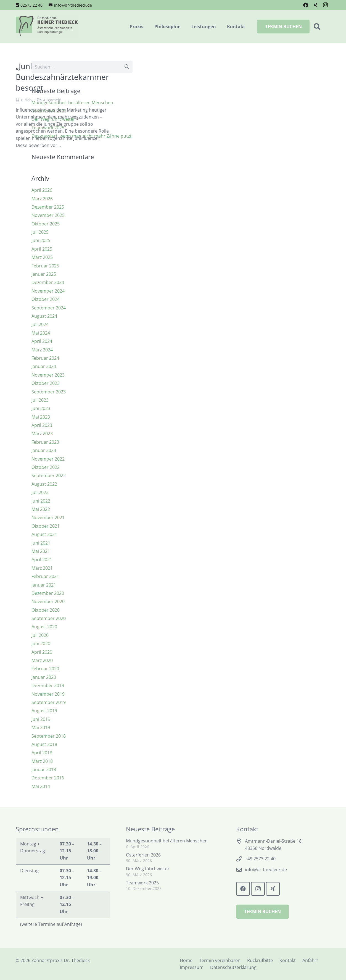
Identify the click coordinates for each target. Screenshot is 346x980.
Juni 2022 (41, 501)
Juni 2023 (41, 408)
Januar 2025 (44, 274)
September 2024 (49, 308)
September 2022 (49, 475)
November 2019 (48, 694)
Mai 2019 (41, 727)
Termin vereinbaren (220, 960)
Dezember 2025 (48, 207)
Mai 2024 (41, 333)
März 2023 (42, 433)
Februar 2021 (45, 576)
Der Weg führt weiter (148, 869)
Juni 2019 (41, 719)
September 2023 (49, 392)
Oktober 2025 (46, 224)
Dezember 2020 (48, 593)
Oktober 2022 (46, 467)
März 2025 (42, 257)
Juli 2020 (40, 635)
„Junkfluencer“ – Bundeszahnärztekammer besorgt (62, 77)
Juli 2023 (40, 400)
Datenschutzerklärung (233, 967)
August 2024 (44, 316)
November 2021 (48, 517)
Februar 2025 (45, 266)
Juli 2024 (40, 324)
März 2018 (42, 761)
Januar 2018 (44, 769)
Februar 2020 (45, 669)
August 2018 (44, 744)
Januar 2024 (44, 366)
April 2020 (42, 652)
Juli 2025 (40, 232)
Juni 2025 (41, 240)
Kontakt (288, 960)
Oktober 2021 (46, 526)
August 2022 (44, 484)
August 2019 (44, 711)
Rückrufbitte (260, 960)
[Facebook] (306, 5)
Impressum (192, 967)
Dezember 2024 (48, 282)
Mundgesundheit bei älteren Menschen (167, 841)
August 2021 (44, 534)
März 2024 (42, 350)
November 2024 (48, 291)
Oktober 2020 (46, 610)
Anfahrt (310, 960)
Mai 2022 (41, 509)
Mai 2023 (41, 417)
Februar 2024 (45, 358)
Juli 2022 (40, 492)
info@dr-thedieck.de (266, 869)
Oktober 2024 (46, 299)
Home (186, 960)
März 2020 (42, 660)
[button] (317, 27)
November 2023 (48, 375)
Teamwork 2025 (142, 883)
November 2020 (48, 601)
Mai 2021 (41, 551)
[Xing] (316, 5)
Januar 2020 (44, 677)
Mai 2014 (41, 786)
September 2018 (49, 736)
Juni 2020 (41, 643)
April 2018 (42, 753)
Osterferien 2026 (143, 855)
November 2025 (48, 215)
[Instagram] (326, 5)
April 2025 (42, 249)
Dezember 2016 (48, 778)
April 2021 (42, 559)
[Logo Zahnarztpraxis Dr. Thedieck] (47, 27)
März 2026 (42, 199)
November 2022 (48, 459)
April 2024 (42, 341)
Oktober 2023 (46, 383)
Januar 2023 (44, 450)
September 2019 (49, 702)
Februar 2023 (45, 442)
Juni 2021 (41, 543)
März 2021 (42, 568)
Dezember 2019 (48, 685)
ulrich (26, 100)
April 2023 (42, 425)
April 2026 (42, 190)
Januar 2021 (44, 585)
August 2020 (44, 627)
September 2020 (49, 618)
